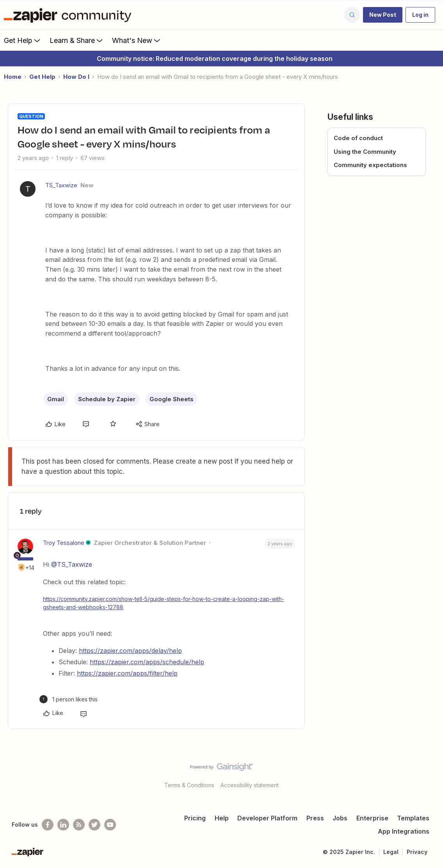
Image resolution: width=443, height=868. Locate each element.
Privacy (417, 852)
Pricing (195, 818)
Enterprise (372, 818)
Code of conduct (358, 138)
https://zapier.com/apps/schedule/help (147, 662)
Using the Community (365, 152)
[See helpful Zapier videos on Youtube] (110, 825)
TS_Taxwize (61, 185)
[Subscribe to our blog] (79, 825)
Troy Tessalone (64, 543)
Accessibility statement (250, 785)
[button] (383, 15)
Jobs (340, 818)
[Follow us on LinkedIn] (63, 825)
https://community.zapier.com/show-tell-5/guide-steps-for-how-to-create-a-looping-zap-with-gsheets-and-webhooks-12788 (164, 603)
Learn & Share (77, 40)
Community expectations (370, 165)
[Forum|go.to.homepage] (69, 15)
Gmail (56, 399)
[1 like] (68, 699)
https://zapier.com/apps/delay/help (130, 651)
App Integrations (404, 831)
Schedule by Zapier (107, 399)
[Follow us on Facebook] (48, 825)
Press (315, 818)
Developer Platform (267, 818)
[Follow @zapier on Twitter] (94, 825)
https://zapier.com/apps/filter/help (127, 673)
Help (222, 818)
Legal (391, 852)
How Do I (76, 77)
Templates (413, 818)
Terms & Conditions (189, 785)
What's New (137, 40)
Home (13, 77)
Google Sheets (172, 399)
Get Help (23, 40)
